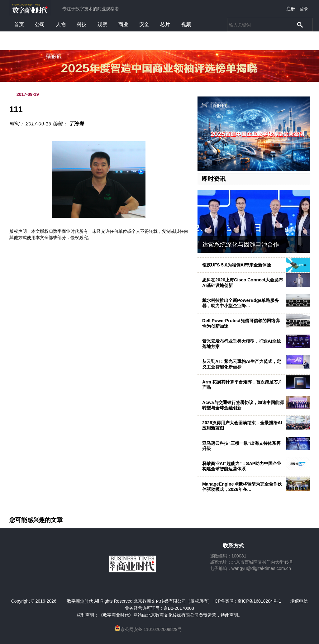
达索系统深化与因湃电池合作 (241, 244)
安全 (144, 24)
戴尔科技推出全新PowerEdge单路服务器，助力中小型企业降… (240, 303)
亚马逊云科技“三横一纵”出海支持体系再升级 (241, 446)
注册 (291, 9)
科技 (82, 24)
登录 (304, 9)
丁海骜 (76, 124)
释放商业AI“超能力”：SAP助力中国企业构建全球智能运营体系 (242, 466)
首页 (19, 24)
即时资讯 (214, 179)
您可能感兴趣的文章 (36, 520)
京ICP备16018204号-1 (259, 601)
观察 (102, 24)
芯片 (165, 24)
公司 (40, 24)
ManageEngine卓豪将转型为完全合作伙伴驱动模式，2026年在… (242, 487)
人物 (61, 24)
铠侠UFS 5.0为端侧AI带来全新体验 (237, 265)
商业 (123, 24)
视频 (186, 24)
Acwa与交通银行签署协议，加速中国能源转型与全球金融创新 (243, 405)
